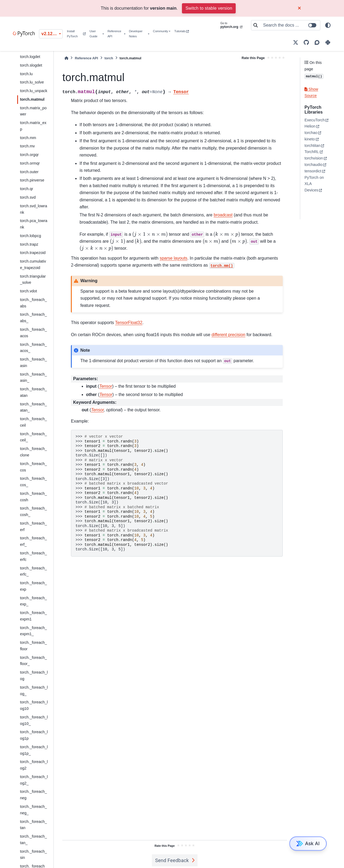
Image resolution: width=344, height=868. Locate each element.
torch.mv (27, 146)
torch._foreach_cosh (33, 497)
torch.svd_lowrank (33, 209)
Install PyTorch (76, 34)
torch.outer (29, 172)
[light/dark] (328, 25)
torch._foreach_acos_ (33, 348)
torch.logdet (30, 57)
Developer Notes (136, 34)
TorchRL (312, 152)
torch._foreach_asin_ (33, 377)
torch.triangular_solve (33, 279)
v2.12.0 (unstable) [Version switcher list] (52, 34)
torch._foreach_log (34, 675)
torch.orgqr (29, 155)
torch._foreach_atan (33, 392)
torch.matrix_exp (33, 126)
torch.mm (28, 138)
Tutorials (182, 31)
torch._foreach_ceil (33, 422)
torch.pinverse (32, 180)
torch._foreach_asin (33, 362)
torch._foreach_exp (33, 586)
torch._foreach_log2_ (34, 780)
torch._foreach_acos (33, 333)
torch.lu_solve (32, 82)
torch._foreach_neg (33, 795)
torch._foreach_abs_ (33, 318)
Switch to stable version (209, 8)
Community (160, 31)
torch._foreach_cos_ (33, 482)
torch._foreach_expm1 (33, 616)
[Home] (66, 58)
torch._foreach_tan (33, 825)
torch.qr (26, 189)
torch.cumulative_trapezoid (33, 264)
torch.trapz (29, 244)
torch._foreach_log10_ (34, 720)
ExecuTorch (315, 120)
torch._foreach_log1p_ (34, 750)
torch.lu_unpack (34, 91)
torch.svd (28, 197)
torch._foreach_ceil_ (33, 437)
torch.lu (26, 74)
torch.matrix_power (33, 111)
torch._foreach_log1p (34, 735)
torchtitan (312, 146)
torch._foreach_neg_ (33, 810)
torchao (311, 133)
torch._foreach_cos (33, 467)
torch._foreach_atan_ (33, 407)
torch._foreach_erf (33, 526)
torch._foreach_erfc (33, 556)
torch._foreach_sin (33, 855)
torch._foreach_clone (33, 452)
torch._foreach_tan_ (33, 840)
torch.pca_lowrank (34, 224)
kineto (310, 139)
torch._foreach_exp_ (33, 601)
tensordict (313, 171)
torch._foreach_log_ (34, 691)
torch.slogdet (31, 65)
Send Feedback (172, 860)
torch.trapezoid (33, 253)
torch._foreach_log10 (34, 705)
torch (109, 58)
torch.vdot (28, 291)
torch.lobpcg (30, 236)
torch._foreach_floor (33, 646)
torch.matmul (32, 99)
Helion (310, 126)
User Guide (94, 34)
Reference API (114, 34)
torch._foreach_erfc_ (33, 571)
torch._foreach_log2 (34, 765)
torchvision (314, 158)
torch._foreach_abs (33, 303)
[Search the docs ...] (290, 25)
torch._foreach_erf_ (33, 541)
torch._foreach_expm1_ (33, 631)
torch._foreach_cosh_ (33, 511)
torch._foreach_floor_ (33, 661)
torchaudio (313, 165)
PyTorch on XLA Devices (314, 184)
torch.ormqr (30, 163)
